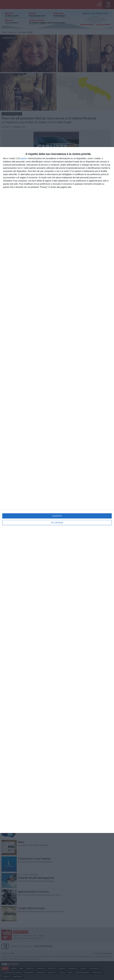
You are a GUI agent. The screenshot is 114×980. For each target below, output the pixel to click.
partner (24, 158)
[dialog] (57, 490)
